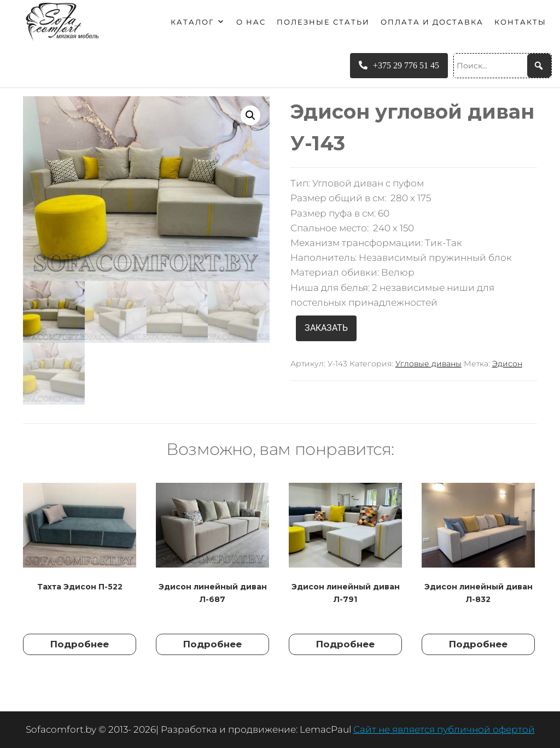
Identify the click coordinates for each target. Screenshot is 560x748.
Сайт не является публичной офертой (444, 729)
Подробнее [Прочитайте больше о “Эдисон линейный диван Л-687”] (212, 644)
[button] (250, 115)
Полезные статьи (323, 22)
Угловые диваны (428, 364)
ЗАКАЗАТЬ (326, 328)
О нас (251, 22)
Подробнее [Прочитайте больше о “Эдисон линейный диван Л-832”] (478, 644)
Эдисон (507, 364)
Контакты (520, 22)
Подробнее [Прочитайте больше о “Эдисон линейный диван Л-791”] (345, 644)
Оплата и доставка (432, 22)
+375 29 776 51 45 (399, 65)
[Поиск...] (503, 66)
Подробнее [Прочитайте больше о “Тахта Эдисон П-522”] (80, 644)
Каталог (198, 22)
